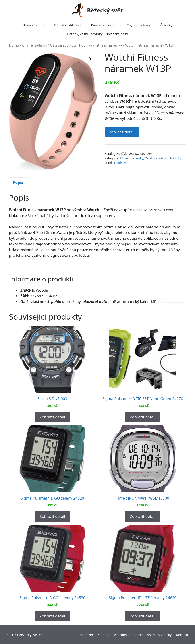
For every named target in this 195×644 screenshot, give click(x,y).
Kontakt (182, 635)
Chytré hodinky (142, 25)
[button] (90, 59)
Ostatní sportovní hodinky (71, 45)
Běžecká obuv (37, 25)
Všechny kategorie (128, 635)
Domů (14, 45)
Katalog (104, 635)
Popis (18, 182)
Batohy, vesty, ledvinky (85, 34)
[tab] (18, 182)
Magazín (86, 635)
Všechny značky (160, 635)
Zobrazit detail (122, 132)
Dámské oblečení (72, 25)
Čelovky (166, 25)
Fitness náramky (109, 45)
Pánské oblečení (108, 25)
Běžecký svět (105, 10)
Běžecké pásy (117, 34)
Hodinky (120, 163)
